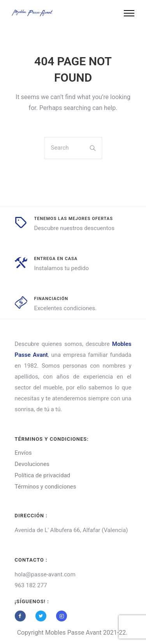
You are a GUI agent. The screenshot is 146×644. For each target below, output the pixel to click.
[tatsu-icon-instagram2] (62, 616)
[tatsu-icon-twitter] (43, 616)
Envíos (23, 453)
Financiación (51, 299)
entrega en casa (56, 259)
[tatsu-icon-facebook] (22, 616)
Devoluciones (32, 464)
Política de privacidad (43, 475)
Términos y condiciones (46, 487)
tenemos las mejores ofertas (74, 219)
